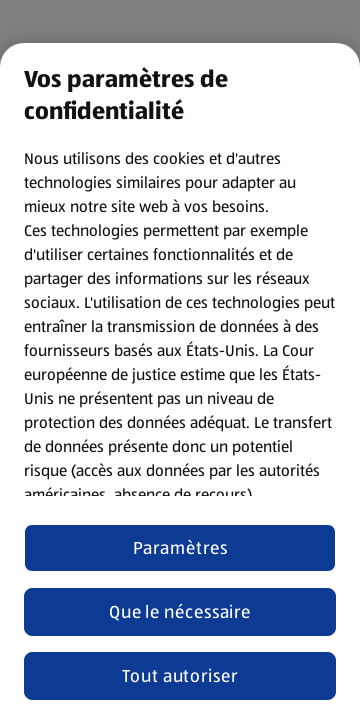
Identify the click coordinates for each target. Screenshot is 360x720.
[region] (180, 381)
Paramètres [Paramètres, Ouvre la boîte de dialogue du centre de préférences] (180, 548)
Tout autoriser (180, 676)
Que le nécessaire (180, 612)
